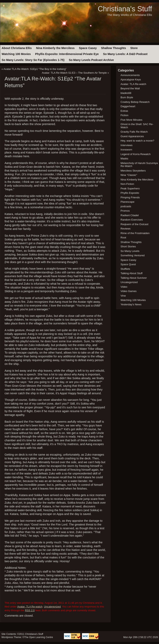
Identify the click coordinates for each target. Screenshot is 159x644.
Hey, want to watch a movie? (137, 141)
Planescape (127, 202)
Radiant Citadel (130, 215)
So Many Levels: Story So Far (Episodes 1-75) (33, 60)
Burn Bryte (127, 97)
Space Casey (88, 48)
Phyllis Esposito (130, 193)
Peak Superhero (130, 188)
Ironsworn (126, 150)
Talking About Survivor (134, 278)
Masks (124, 159)
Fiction (124, 115)
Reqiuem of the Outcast (134, 224)
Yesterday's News (131, 304)
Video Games (129, 291)
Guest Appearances (132, 136)
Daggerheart (128, 106)
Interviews (126, 145)
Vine (123, 296)
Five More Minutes (131, 120)
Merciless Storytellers (133, 171)
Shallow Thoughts (114, 48)
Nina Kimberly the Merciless (55, 48)
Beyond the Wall (130, 88)
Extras (124, 111)
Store (134, 48)
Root (123, 238)
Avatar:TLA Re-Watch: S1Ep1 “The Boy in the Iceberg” (35, 69)
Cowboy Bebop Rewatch (135, 102)
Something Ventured (133, 255)
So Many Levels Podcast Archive (91, 60)
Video (124, 287)
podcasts (126, 206)
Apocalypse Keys (131, 80)
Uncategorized (52, 607)
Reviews (125, 229)
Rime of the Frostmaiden (135, 233)
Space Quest (128, 264)
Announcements (130, 75)
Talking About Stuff (131, 273)
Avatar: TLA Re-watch (30, 607)
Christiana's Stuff (125, 9)
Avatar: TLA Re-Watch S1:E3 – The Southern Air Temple (74, 73)
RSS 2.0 (30, 610)
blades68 (126, 93)
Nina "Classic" (129, 175)
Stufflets (125, 269)
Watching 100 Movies (16, 54)
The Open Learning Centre (39, 637)
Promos (125, 211)
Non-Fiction (127, 184)
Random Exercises (132, 220)
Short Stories (128, 246)
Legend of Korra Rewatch (136, 154)
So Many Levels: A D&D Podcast (125, 54)
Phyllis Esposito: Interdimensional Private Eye (67, 54)
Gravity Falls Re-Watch (134, 132)
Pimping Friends (130, 197)
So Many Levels (130, 251)
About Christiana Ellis (17, 48)
